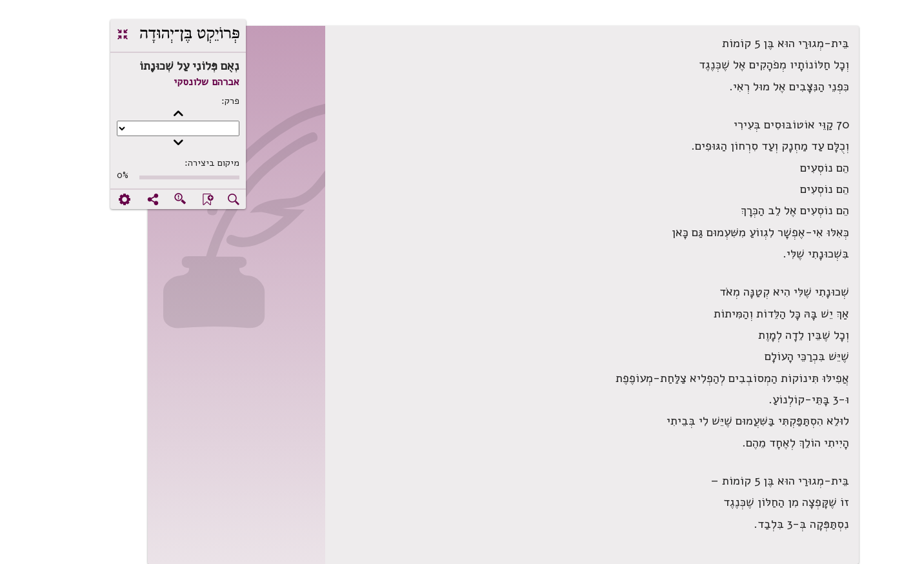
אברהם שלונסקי (165, 82)
